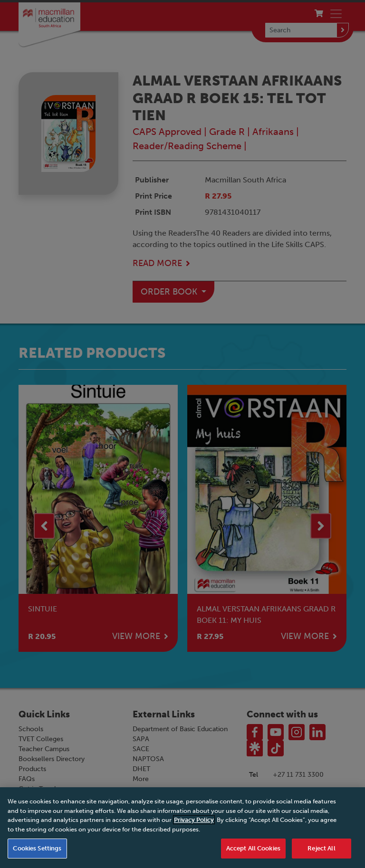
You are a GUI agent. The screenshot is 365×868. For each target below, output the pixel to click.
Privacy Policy (194, 837)
